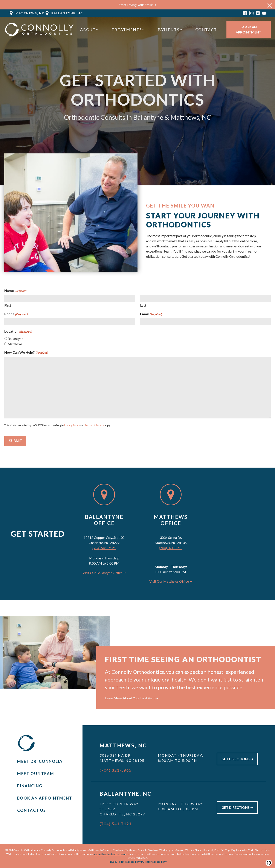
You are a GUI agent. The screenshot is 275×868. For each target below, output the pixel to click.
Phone (16, 314)
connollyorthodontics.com (109, 854)
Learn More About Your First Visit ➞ (131, 698)
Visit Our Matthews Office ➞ (171, 581)
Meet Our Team (36, 774)
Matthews (15, 344)
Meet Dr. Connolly (40, 761)
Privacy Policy (72, 425)
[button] (27, 13)
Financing (30, 786)
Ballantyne (15, 339)
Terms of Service (95, 425)
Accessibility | (134, 862)
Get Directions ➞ (237, 759)
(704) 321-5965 (171, 548)
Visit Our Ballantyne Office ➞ (104, 573)
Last (143, 305)
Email (151, 314)
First (8, 305)
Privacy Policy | (117, 862)
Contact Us (32, 810)
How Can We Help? (26, 353)
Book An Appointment (248, 30)
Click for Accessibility (154, 862)
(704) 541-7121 (104, 548)
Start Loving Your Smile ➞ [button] (137, 5)
